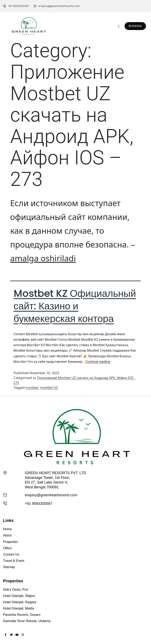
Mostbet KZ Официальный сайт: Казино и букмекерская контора (75, 306)
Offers (7, 548)
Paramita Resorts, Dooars (22, 615)
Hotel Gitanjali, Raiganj (20, 602)
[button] (119, 26)
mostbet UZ (49, 388)
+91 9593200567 (39, 504)
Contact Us (11, 554)
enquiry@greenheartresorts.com (51, 495)
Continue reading (98, 362)
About (7, 535)
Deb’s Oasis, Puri (16, 590)
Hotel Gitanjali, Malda (18, 608)
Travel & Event (14, 561)
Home (7, 529)
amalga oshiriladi (43, 258)
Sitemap (9, 567)
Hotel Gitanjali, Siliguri (19, 596)
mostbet (32, 388)
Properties (10, 542)
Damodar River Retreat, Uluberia (27, 621)
